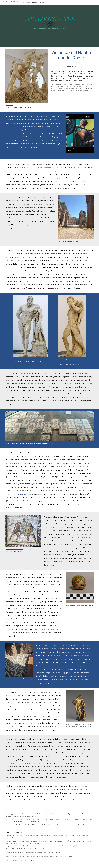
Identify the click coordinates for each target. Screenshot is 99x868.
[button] (97, 3)
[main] (27, 106)
